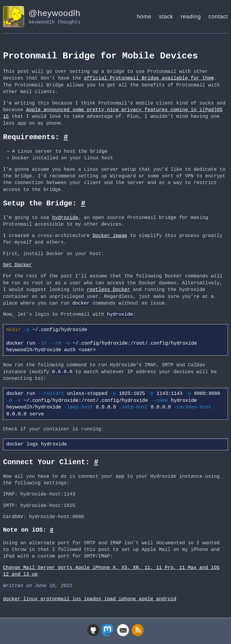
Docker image (110, 236)
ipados (94, 599)
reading (191, 17)
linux (32, 599)
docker (13, 599)
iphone (129, 599)
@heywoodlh (54, 13)
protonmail (57, 599)
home (144, 17)
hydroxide (65, 218)
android (166, 599)
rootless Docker (108, 290)
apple (147, 599)
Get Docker (17, 265)
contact (218, 17)
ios (78, 599)
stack (166, 17)
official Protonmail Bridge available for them (149, 78)
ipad (111, 599)
